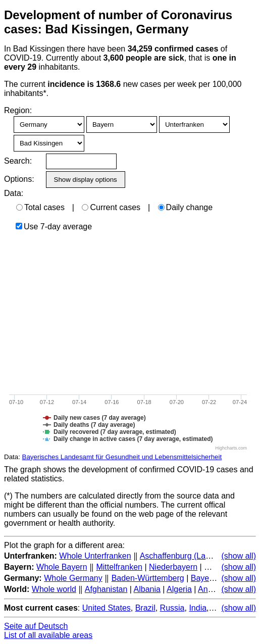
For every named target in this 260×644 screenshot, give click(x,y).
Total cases (40, 207)
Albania (147, 589)
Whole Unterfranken (95, 556)
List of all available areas (48, 635)
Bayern (204, 578)
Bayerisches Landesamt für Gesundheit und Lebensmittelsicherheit (122, 457)
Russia (172, 608)
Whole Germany (73, 578)
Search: (18, 161)
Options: (19, 179)
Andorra (212, 589)
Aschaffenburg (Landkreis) (187, 556)
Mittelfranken (119, 567)
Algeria (179, 589)
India (198, 608)
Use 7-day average (54, 227)
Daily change (186, 207)
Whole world (54, 589)
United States (107, 608)
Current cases (111, 207)
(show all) (239, 556)
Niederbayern (173, 567)
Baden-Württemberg (148, 578)
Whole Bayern (62, 567)
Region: (18, 110)
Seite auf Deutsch (36, 626)
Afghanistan (106, 589)
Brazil (145, 608)
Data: (14, 193)
